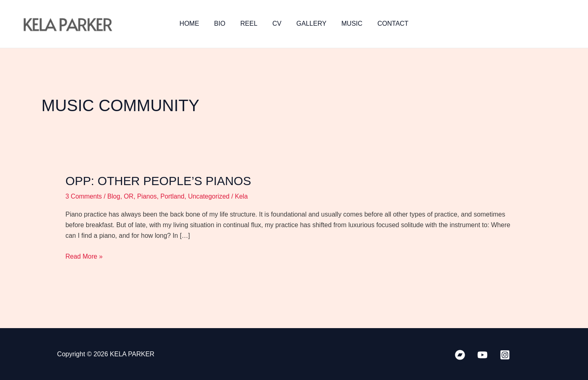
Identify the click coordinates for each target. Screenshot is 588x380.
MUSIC (348, 23)
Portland (174, 196)
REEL (251, 23)
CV (277, 23)
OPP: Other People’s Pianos (160, 181)
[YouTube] (482, 354)
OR (129, 196)
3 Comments (84, 196)
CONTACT (387, 23)
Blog (114, 196)
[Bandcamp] (460, 354)
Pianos (148, 196)
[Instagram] (505, 354)
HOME (195, 23)
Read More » (84, 255)
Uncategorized (210, 196)
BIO (224, 23)
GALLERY (310, 23)
